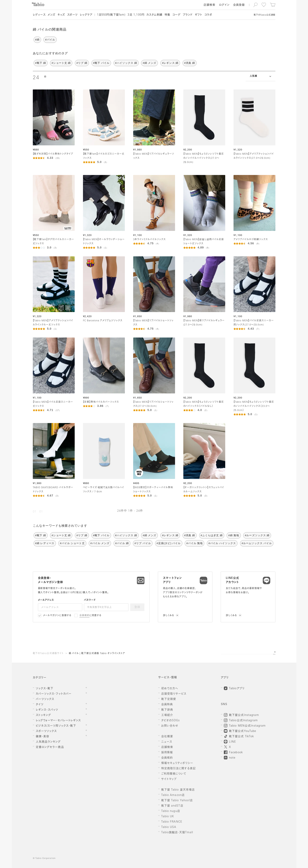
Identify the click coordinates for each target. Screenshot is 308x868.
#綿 (37, 40)
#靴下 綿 (41, 63)
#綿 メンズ (149, 63)
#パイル (50, 40)
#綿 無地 (234, 535)
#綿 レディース (45, 543)
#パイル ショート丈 (72, 543)
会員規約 (84, 616)
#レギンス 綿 (170, 63)
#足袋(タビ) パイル (169, 543)
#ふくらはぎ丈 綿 (212, 535)
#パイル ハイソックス (222, 543)
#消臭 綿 (190, 63)
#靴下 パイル (101, 63)
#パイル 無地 (195, 543)
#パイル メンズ (100, 543)
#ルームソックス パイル (257, 543)
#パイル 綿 (122, 543)
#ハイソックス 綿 (126, 63)
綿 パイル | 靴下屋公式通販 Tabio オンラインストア (97, 654)
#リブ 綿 (82, 63)
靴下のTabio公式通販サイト (48, 654)
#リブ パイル (143, 543)
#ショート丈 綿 (61, 63)
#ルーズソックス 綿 (257, 535)
